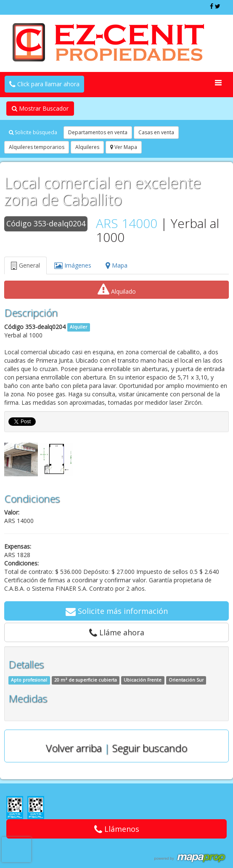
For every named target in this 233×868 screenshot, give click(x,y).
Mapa (116, 265)
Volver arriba (74, 748)
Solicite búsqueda (33, 132)
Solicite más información (117, 611)
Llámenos (117, 829)
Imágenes (73, 265)
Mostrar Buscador (40, 108)
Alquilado (117, 289)
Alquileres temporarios (37, 147)
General (25, 265)
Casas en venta (156, 132)
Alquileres (87, 147)
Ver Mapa (124, 147)
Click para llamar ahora (44, 84)
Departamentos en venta (98, 132)
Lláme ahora (117, 632)
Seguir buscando (150, 748)
